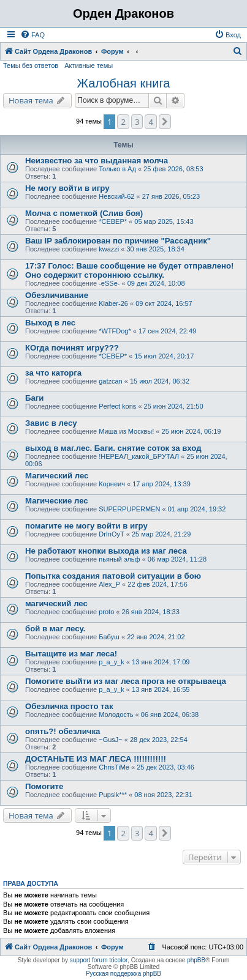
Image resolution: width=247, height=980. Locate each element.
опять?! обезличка (63, 731)
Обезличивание (57, 295)
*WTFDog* (115, 331)
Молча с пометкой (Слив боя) (84, 213)
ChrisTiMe (114, 767)
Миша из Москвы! (126, 431)
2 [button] (123, 122)
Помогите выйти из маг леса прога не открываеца (126, 681)
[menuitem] (32, 35)
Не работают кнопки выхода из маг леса (106, 551)
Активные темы (89, 65)
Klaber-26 (113, 303)
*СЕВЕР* (113, 221)
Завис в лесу (51, 423)
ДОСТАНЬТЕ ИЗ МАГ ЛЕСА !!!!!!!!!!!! (96, 759)
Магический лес (57, 476)
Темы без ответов (31, 65)
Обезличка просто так (69, 706)
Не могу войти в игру (67, 188)
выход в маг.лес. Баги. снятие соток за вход (113, 448)
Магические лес (57, 501)
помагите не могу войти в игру (86, 526)
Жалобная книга (124, 83)
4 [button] (150, 122)
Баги (34, 398)
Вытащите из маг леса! (71, 654)
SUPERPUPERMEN (129, 509)
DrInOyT (112, 534)
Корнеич (112, 484)
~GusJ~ (111, 740)
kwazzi (109, 249)
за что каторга (53, 373)
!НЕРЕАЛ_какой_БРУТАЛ (139, 456)
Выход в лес (50, 323)
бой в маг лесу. (55, 629)
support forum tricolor (99, 960)
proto (106, 612)
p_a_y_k (112, 662)
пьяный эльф (119, 559)
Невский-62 (116, 196)
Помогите (44, 786)
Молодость (116, 715)
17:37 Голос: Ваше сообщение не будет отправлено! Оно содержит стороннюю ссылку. (129, 270)
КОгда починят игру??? (72, 348)
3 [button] (137, 122)
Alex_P (109, 584)
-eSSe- (109, 283)
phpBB (196, 960)
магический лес (56, 603)
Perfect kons (117, 406)
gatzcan (111, 381)
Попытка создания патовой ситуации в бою (113, 576)
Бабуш (109, 637)
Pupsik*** (113, 795)
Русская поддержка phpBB (123, 974)
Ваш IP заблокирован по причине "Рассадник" (118, 241)
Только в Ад (117, 169)
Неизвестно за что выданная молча (97, 161)
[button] (165, 122)
